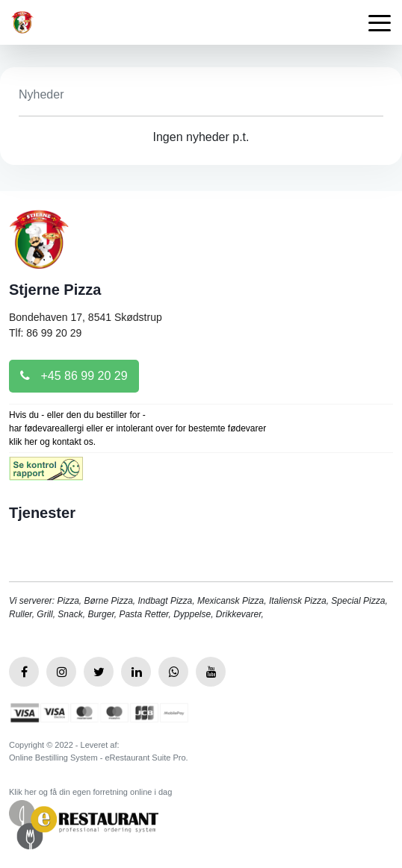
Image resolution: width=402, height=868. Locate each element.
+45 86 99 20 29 (74, 376)
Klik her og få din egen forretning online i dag (90, 792)
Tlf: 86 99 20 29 (45, 333)
